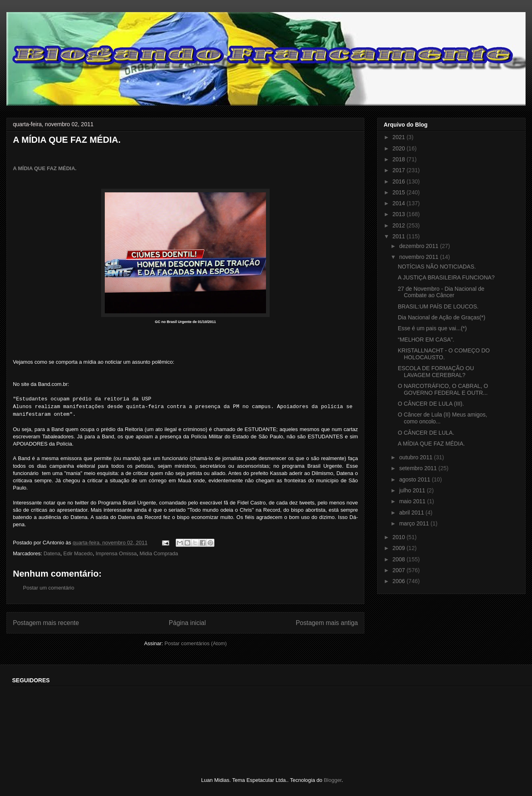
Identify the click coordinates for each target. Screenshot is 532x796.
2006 (400, 581)
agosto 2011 (415, 479)
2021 (400, 137)
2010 (400, 537)
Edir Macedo (78, 553)
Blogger (332, 780)
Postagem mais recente (46, 623)
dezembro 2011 (419, 246)
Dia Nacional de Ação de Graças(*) (442, 317)
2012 (400, 225)
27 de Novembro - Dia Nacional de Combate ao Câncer (441, 292)
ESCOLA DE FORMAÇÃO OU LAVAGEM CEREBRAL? (436, 372)
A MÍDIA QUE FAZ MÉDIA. (45, 168)
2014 (400, 203)
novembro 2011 (419, 257)
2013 (400, 214)
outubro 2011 (416, 457)
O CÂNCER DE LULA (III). (431, 404)
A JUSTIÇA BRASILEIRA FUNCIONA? (446, 277)
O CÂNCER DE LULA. (426, 433)
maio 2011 (413, 501)
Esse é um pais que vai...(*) (432, 328)
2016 (400, 181)
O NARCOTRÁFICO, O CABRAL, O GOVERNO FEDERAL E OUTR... (443, 389)
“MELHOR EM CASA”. (426, 340)
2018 (400, 159)
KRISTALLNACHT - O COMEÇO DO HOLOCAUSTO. (444, 354)
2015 (400, 192)
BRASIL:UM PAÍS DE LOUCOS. (438, 306)
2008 (400, 559)
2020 (400, 148)
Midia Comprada (159, 553)
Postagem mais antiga (327, 623)
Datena (52, 553)
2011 (400, 236)
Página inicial (187, 623)
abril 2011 (412, 513)
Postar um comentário (49, 588)
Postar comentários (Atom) (196, 643)
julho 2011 (413, 490)
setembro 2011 (419, 468)
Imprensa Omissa (116, 553)
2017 (400, 170)
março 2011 (415, 523)
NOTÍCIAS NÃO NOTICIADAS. (437, 267)
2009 (400, 548)
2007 (400, 570)
